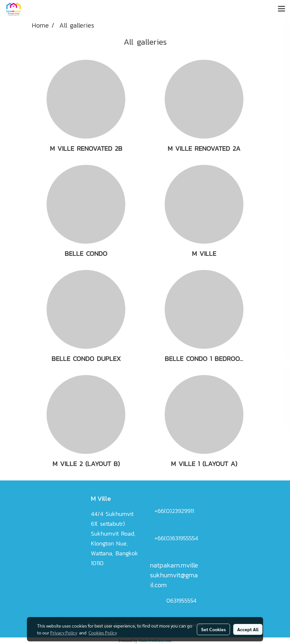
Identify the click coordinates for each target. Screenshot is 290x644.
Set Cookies (213, 629)
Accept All (248, 629)
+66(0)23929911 (174, 511)
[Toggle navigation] (281, 9)
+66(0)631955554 (176, 538)
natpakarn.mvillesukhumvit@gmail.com (174, 575)
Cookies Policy (103, 633)
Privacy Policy (64, 633)
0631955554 (181, 600)
